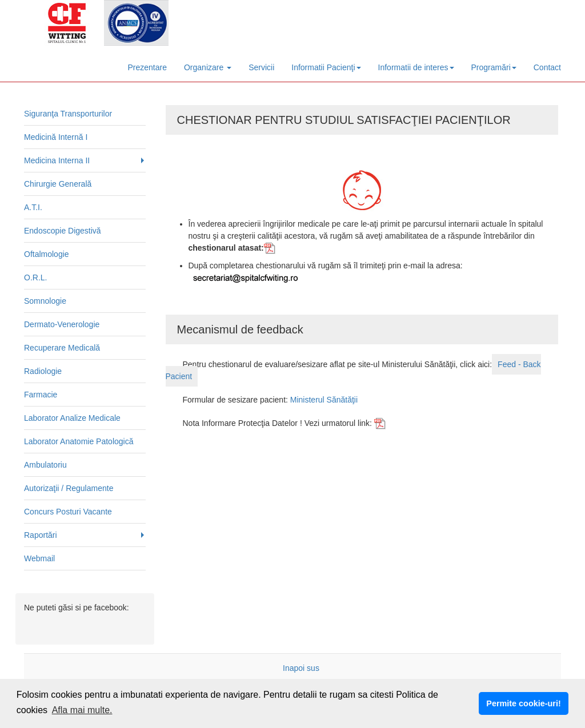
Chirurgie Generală (58, 184)
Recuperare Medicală (62, 348)
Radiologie (43, 371)
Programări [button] (494, 67)
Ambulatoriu (45, 465)
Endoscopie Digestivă (63, 231)
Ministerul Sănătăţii (324, 400)
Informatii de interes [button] (416, 67)
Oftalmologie (47, 254)
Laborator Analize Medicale (72, 418)
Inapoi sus (301, 668)
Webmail (39, 558)
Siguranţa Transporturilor (68, 114)
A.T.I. (33, 207)
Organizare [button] (208, 67)
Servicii (261, 67)
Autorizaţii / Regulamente (69, 488)
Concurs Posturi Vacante (68, 512)
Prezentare (147, 67)
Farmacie (41, 395)
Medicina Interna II (57, 160)
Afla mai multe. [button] (82, 710)
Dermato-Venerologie (62, 324)
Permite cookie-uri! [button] (523, 703)
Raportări (41, 535)
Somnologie (45, 301)
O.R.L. (35, 277)
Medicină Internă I (56, 137)
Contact (547, 67)
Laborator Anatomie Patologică (79, 441)
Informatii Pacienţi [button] (326, 67)
